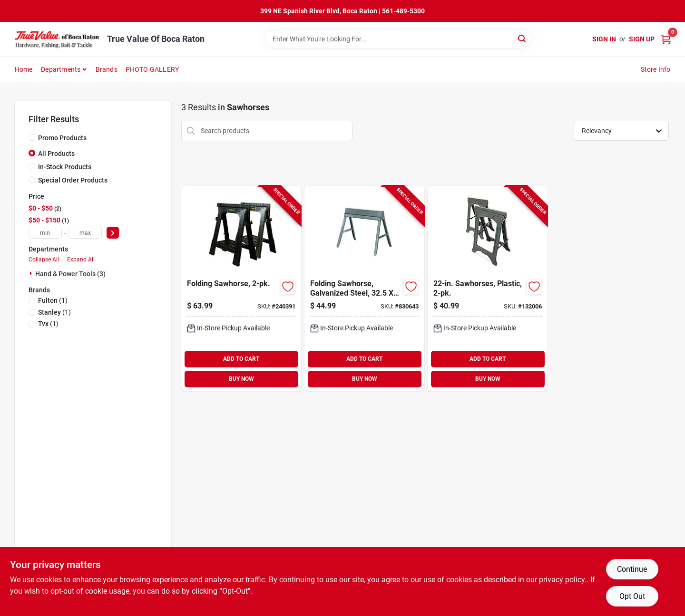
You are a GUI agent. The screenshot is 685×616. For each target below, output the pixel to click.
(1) (53, 300)
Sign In (604, 39)
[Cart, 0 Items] (666, 39)
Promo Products (62, 138)
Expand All (81, 260)
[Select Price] (113, 233)
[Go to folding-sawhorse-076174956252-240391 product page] (241, 288)
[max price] (85, 233)
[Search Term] (398, 39)
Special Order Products (73, 180)
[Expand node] (32, 273)
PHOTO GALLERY (152, 69)
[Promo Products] (32, 137)
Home (24, 69)
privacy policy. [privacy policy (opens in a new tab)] (563, 580)
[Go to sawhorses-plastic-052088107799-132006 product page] (488, 288)
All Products (56, 154)
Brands (107, 69)
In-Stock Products (65, 167)
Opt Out (632, 596)
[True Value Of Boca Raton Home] (58, 39)
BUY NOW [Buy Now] (241, 379)
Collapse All (44, 260)
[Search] (523, 38)
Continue (632, 569)
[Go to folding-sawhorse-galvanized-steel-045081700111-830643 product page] (364, 288)
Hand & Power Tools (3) (70, 274)
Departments (61, 69)
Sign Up (642, 39)
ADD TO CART (241, 359)
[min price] (45, 233)
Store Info (656, 69)
